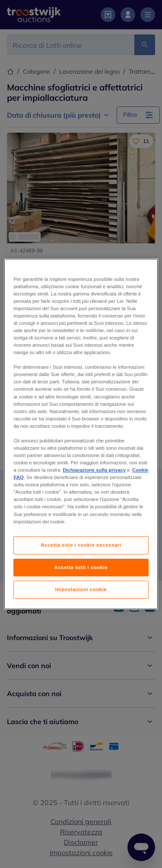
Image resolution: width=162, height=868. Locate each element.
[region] (81, 434)
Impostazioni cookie (81, 590)
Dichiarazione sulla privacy (94, 470)
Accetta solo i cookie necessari (81, 545)
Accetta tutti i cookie (81, 567)
